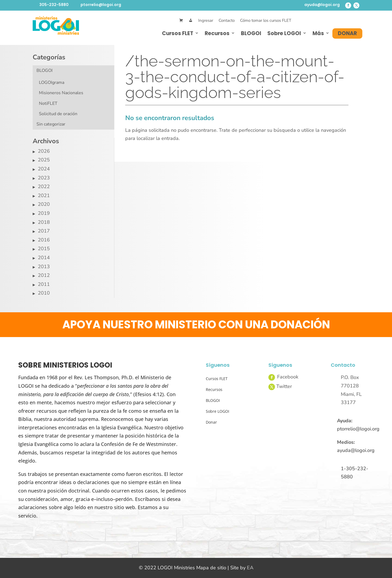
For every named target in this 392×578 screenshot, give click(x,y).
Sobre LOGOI (284, 33)
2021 (44, 195)
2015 (44, 249)
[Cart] (181, 21)
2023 (44, 178)
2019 (44, 213)
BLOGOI (251, 33)
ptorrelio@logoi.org (101, 5)
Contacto (227, 20)
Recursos (217, 33)
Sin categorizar (51, 124)
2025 (44, 160)
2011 (44, 284)
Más (318, 33)
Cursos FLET (178, 33)
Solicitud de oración (58, 114)
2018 (44, 222)
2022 (44, 186)
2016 (44, 240)
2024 (44, 169)
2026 (44, 151)
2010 (44, 293)
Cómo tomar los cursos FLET (266, 20)
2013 (44, 267)
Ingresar (206, 20)
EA (250, 568)
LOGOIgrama (52, 82)
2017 (44, 231)
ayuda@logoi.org (322, 5)
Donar (347, 33)
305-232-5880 (54, 5)
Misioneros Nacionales (61, 93)
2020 (44, 204)
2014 (44, 258)
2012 (44, 275)
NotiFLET (48, 103)
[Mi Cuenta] (191, 21)
